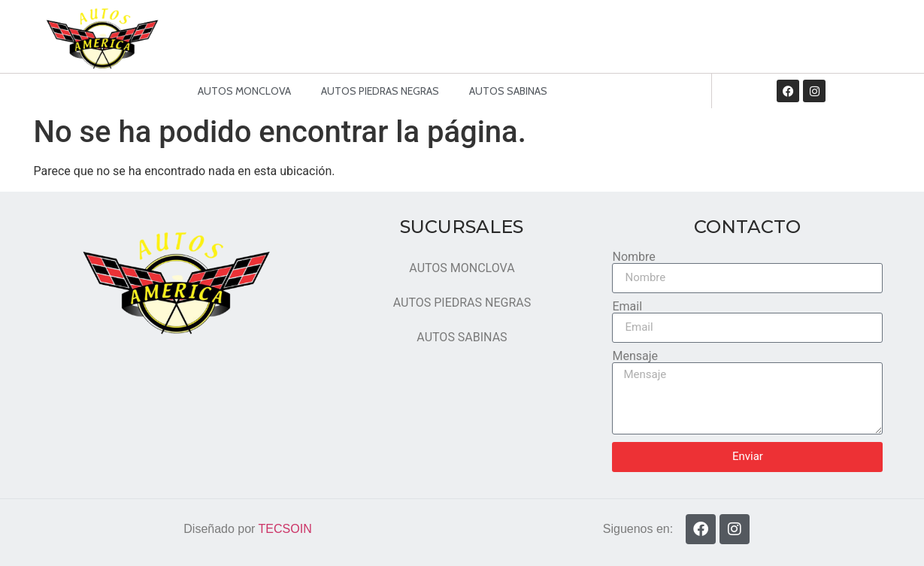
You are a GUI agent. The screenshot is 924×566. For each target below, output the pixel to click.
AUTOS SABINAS (508, 91)
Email (627, 307)
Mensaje (635, 356)
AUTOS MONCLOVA (244, 91)
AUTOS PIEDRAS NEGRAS (380, 91)
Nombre (633, 257)
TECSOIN (285, 529)
